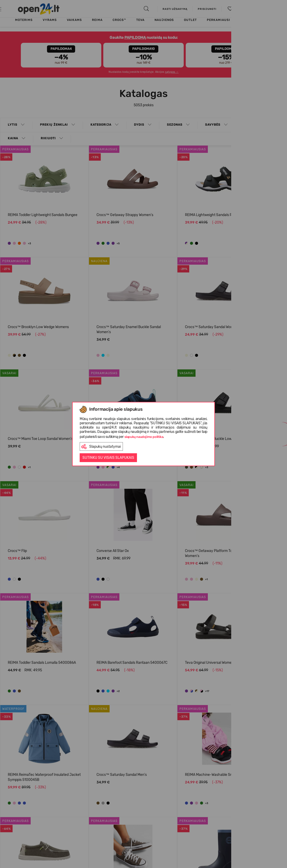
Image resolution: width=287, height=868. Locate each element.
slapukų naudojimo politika (144, 437)
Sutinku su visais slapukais (108, 458)
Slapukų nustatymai (101, 447)
